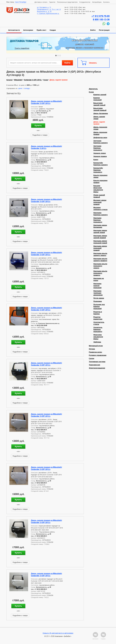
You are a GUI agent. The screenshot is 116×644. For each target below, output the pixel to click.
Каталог (10, 80)
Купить (38, 125)
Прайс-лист (41, 30)
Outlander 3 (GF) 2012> (33, 80)
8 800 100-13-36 (101, 20)
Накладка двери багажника (100, 226)
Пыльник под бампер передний (99, 307)
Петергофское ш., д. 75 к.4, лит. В (49, 9)
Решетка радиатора (98, 318)
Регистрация (104, 30)
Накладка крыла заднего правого (100, 260)
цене (20, 88)
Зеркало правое (100, 156)
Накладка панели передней (97, 286)
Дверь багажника (101, 113)
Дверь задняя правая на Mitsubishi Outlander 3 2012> (46, 147)
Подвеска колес (96, 352)
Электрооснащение (97, 368)
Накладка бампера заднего (101, 214)
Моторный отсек (96, 346)
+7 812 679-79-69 (101, 16)
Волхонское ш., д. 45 (44, 11)
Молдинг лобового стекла (100, 209)
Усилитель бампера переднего (98, 329)
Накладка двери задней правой (100, 237)
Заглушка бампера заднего (101, 142)
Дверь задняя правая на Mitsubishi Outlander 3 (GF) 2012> (46, 102)
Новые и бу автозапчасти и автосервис (58, 633)
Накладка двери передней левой (100, 242)
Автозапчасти (14, 30)
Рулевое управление (98, 355)
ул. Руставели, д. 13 (44, 7)
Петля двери (99, 298)
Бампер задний (100, 95)
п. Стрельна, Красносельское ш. (48, 13)
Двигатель (93, 89)
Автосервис (28, 30)
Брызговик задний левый (99, 104)
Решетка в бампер (98, 313)
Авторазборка (97, 2)
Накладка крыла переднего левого (100, 266)
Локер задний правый (99, 196)
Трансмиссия (94, 365)
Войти (93, 30)
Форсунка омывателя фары (98, 337)
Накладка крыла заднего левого (100, 254)
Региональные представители (67, 2)
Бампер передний (98, 99)
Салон (92, 358)
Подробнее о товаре (40, 135)
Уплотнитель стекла (99, 323)
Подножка (98, 301)
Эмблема (97, 342)
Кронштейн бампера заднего (101, 164)
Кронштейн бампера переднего (98, 170)
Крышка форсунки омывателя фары (98, 189)
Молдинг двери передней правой (100, 202)
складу (27, 88)
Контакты (106, 2)
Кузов (46, 80)
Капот (96, 160)
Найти (67, 63)
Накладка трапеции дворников (98, 293)
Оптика (92, 349)
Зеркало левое (100, 153)
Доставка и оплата (41, 2)
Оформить (93, 63)
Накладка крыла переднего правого (100, 273)
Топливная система (97, 362)
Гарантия (52, 2)
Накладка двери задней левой (100, 231)
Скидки (53, 30)
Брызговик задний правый (100, 109)
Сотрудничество (85, 2)
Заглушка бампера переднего (98, 148)
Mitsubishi (18, 80)
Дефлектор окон (100, 138)
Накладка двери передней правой (100, 248)
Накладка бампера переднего (98, 220)
